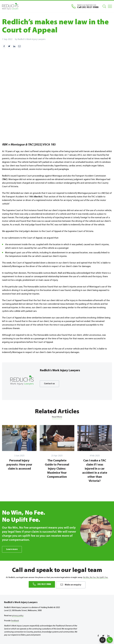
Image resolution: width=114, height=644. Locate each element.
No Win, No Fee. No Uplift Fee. (96, 578)
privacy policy (18, 615)
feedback (15, 620)
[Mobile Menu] (110, 6)
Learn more (12, 549)
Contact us (50, 384)
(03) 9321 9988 (41, 584)
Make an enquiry (72, 584)
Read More (57, 417)
